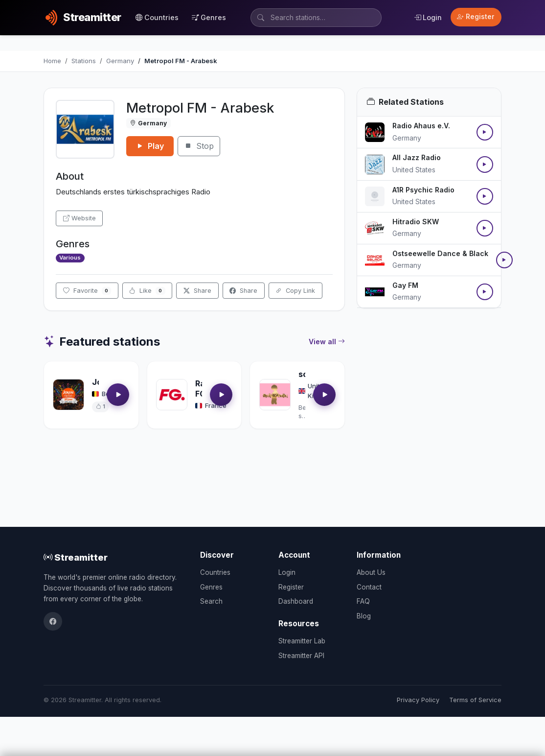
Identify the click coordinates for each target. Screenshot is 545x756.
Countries (157, 17)
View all (327, 342)
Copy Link (295, 291)
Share (197, 291)
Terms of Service (475, 700)
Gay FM (405, 285)
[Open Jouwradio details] (68, 395)
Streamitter (76, 557)
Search (211, 601)
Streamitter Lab (302, 641)
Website (79, 218)
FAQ (363, 601)
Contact (369, 587)
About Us (371, 572)
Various (70, 258)
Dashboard (296, 601)
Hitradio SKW (416, 222)
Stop (199, 146)
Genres (209, 17)
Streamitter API (301, 656)
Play (150, 146)
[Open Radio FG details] (172, 395)
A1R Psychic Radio (423, 190)
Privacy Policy (418, 700)
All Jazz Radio (417, 157)
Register (476, 17)
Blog (364, 616)
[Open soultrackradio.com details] (275, 395)
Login (428, 17)
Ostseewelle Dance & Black (440, 253)
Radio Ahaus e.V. (421, 126)
